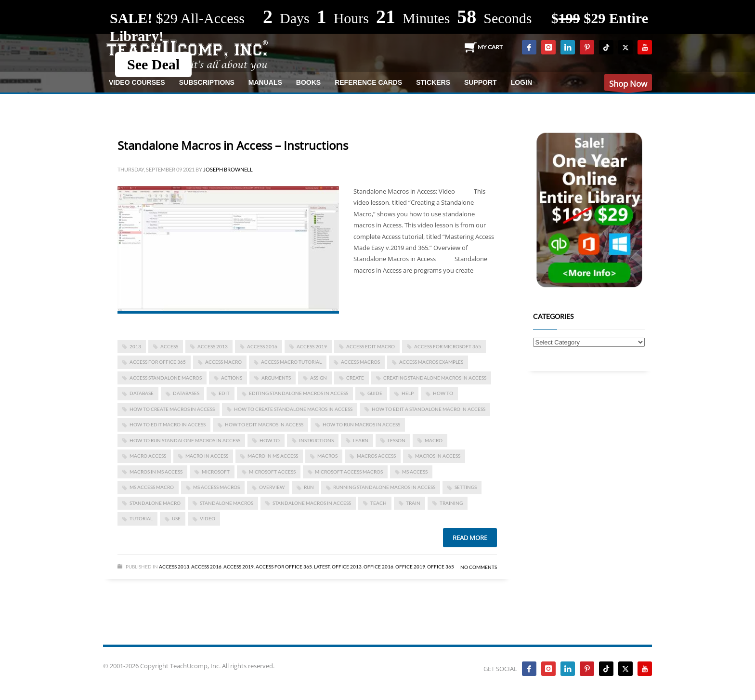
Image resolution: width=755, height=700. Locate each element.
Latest (322, 567)
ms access (415, 472)
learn (361, 440)
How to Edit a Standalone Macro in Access (429, 409)
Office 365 (441, 567)
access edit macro (371, 346)
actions (232, 378)
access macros (360, 362)
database (142, 393)
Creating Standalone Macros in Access (435, 378)
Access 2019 (312, 346)
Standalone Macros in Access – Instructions (233, 145)
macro (434, 440)
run (309, 487)
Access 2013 (174, 567)
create (355, 378)
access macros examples (431, 362)
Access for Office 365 (158, 362)
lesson (397, 440)
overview (272, 487)
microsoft (216, 472)
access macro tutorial (291, 362)
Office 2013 (347, 567)
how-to (270, 440)
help (408, 393)
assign (319, 378)
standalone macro (155, 503)
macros (327, 456)
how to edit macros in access (264, 424)
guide (375, 393)
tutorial (141, 518)
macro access (148, 456)
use (176, 518)
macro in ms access (273, 456)
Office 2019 (410, 567)
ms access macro (152, 487)
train (413, 503)
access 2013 (213, 346)
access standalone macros (166, 378)
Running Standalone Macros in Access (384, 487)
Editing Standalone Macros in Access (299, 393)
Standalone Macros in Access (312, 503)
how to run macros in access (361, 424)
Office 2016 (378, 567)
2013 (135, 346)
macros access (376, 456)
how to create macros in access (172, 409)
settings (466, 487)
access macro (223, 362)
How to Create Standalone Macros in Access (293, 409)
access (169, 346)
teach (378, 503)
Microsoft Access (272, 472)
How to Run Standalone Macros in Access (185, 440)
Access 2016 (262, 346)
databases (186, 393)
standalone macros (227, 503)
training (451, 503)
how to (443, 393)
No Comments (479, 567)
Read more (470, 538)
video (208, 518)
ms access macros (216, 487)
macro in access (207, 456)
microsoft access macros (349, 472)
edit (224, 393)
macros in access (438, 456)
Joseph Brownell (228, 169)
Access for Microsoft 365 (448, 346)
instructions (316, 440)
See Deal (153, 64)
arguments (276, 378)
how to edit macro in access (168, 424)
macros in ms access (156, 472)
